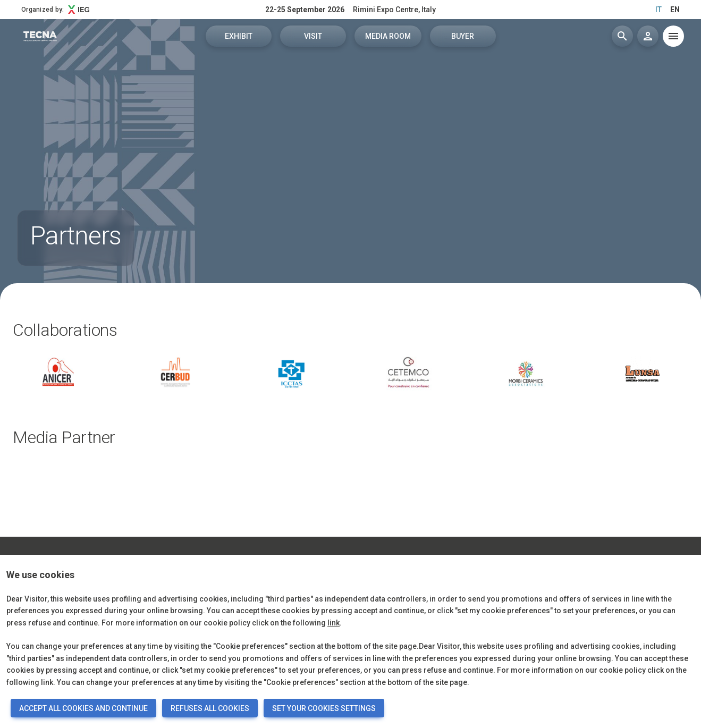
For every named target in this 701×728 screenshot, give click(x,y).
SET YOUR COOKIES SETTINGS (324, 708)
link (333, 623)
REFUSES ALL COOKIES (210, 708)
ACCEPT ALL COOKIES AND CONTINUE (83, 708)
